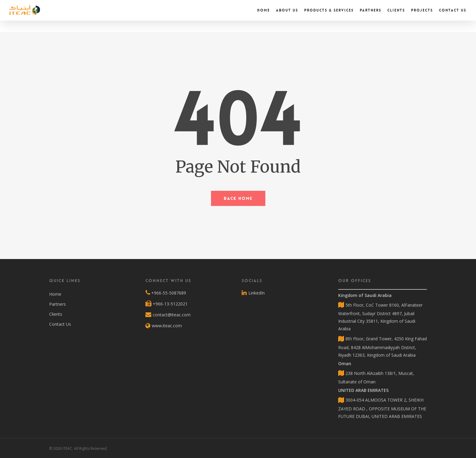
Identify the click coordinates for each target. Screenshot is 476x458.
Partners (58, 304)
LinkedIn (253, 293)
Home (55, 294)
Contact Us (60, 324)
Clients (56, 314)
